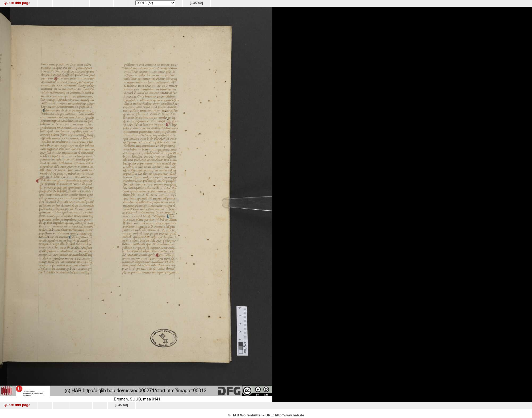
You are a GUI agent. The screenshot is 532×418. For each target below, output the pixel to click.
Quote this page (17, 3)
